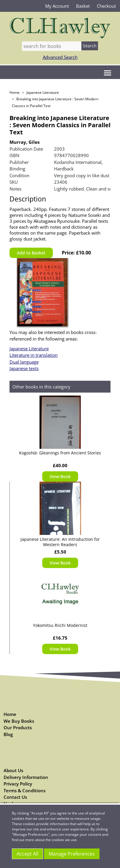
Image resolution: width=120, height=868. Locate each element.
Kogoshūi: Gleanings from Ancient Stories (60, 453)
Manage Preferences (72, 854)
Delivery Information (26, 777)
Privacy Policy (18, 784)
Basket (83, 6)
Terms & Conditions (25, 790)
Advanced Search (60, 57)
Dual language (24, 362)
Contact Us (15, 797)
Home (15, 92)
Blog (8, 734)
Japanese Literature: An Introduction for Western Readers (60, 542)
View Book (60, 476)
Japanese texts (24, 368)
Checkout (106, 6)
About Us (13, 770)
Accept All (27, 854)
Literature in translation (34, 355)
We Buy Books (19, 721)
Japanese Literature (43, 92)
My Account (57, 6)
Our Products (18, 727)
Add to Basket (31, 253)
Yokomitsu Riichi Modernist (60, 625)
